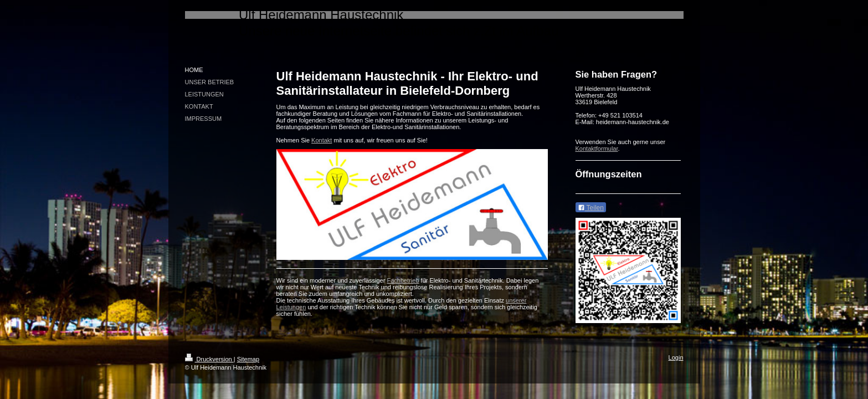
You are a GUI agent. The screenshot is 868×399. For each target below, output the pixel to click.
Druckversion (209, 359)
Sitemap (248, 359)
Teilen (591, 208)
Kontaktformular (597, 149)
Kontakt (322, 140)
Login (676, 357)
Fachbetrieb (403, 280)
